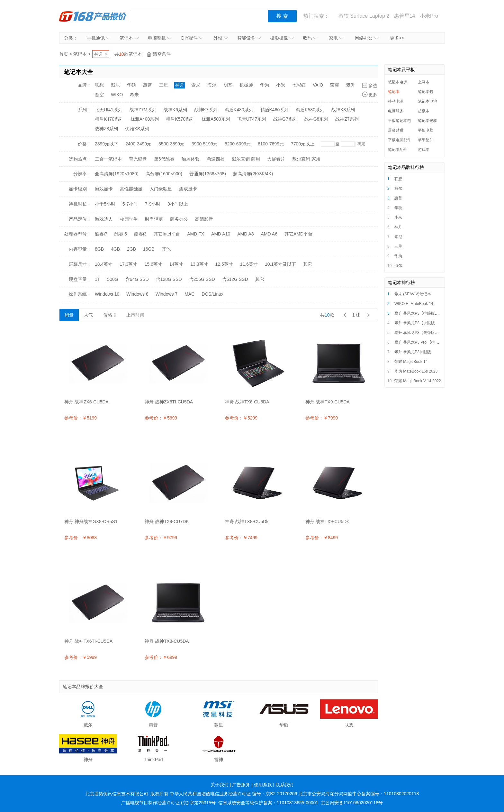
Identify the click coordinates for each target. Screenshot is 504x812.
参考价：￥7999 (322, 418)
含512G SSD (235, 279)
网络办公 (367, 38)
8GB (99, 249)
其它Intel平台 (167, 234)
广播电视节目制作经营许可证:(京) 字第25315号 (168, 803)
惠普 (148, 85)
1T (97, 279)
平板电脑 (426, 130)
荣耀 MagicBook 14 (411, 362)
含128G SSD (169, 279)
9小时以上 (178, 204)
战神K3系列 (343, 110)
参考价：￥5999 (81, 657)
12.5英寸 (224, 264)
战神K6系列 (175, 110)
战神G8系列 (316, 119)
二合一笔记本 (108, 159)
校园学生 (129, 219)
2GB (131, 249)
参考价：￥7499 (241, 538)
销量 (69, 315)
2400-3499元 (138, 144)
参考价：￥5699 (161, 418)
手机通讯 (99, 38)
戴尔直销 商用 (246, 159)
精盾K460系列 (275, 110)
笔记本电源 (398, 82)
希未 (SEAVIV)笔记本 (413, 294)
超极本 (424, 111)
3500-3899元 (171, 144)
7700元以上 (303, 144)
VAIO (318, 85)
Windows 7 (166, 294)
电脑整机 (160, 38)
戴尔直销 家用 (306, 159)
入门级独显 (161, 189)
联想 (99, 85)
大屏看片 (276, 159)
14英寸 (176, 264)
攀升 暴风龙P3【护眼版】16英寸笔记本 (428, 323)
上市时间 (135, 315)
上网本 (424, 82)
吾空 (99, 95)
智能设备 (249, 38)
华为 (265, 85)
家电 (336, 38)
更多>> (397, 38)
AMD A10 (221, 234)
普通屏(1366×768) (208, 174)
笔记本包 (426, 92)
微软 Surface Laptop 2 (364, 16)
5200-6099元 (238, 144)
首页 (64, 54)
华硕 (131, 85)
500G (113, 279)
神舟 (99, 54)
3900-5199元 (205, 144)
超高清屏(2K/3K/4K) (253, 174)
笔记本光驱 (428, 121)
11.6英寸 (249, 264)
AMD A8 (245, 234)
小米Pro (429, 16)
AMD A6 (269, 234)
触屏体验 (191, 159)
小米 (281, 85)
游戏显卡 (104, 189)
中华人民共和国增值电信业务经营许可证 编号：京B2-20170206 (233, 794)
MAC (189, 294)
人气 (88, 315)
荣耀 (335, 85)
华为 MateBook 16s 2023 (416, 371)
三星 (164, 85)
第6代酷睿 (164, 159)
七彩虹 (299, 85)
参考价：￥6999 (161, 657)
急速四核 (216, 159)
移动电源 (396, 101)
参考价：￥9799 (161, 538)
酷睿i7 (101, 234)
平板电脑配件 (400, 140)
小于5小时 (105, 204)
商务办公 (179, 219)
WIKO (117, 95)
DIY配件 (192, 38)
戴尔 (115, 85)
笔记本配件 (398, 150)
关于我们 (220, 785)
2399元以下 (107, 144)
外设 (221, 38)
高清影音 (204, 219)
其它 (308, 264)
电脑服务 (396, 111)
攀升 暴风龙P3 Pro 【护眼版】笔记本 (426, 342)
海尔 (212, 85)
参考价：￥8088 (81, 538)
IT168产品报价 (93, 16)
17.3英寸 (128, 264)
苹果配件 (426, 140)
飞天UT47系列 (252, 119)
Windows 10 (107, 294)
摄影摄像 (282, 38)
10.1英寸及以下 (280, 264)
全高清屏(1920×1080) (117, 174)
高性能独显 (131, 189)
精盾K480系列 (239, 110)
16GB (149, 249)
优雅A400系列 (145, 119)
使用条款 (263, 785)
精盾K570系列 (180, 119)
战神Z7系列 (347, 119)
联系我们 (284, 785)
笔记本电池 (428, 101)
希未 (134, 95)
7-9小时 (153, 204)
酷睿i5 (121, 234)
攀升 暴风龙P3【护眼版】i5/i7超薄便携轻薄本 (434, 313)
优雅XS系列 (137, 129)
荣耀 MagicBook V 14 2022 (418, 381)
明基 (228, 85)
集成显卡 (188, 189)
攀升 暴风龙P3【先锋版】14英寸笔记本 (428, 333)
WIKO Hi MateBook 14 (414, 304)
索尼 (196, 85)
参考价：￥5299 (241, 418)
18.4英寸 (104, 264)
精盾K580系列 (310, 110)
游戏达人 (104, 219)
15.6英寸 (153, 264)
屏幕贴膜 (396, 130)
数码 (310, 38)
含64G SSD (137, 279)
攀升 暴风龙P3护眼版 (413, 352)
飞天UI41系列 (109, 110)
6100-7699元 (271, 144)
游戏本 (424, 150)
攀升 (351, 85)
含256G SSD (202, 279)
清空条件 (162, 54)
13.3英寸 (199, 264)
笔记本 (129, 38)
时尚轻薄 (154, 219)
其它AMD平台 (298, 234)
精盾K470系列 (109, 119)
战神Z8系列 (106, 129)
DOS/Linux (212, 294)
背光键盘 (138, 159)
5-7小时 (130, 204)
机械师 (246, 85)
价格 (110, 315)
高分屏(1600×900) (164, 174)
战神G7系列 (285, 119)
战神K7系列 (206, 110)
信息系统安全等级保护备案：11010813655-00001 (268, 803)
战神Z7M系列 (143, 110)
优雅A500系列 (216, 119)
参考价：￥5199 (81, 418)
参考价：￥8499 (322, 538)
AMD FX (196, 234)
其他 (166, 249)
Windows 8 (137, 294)
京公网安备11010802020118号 (352, 803)
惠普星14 (405, 16)
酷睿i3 (140, 234)
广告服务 (241, 785)
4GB (115, 249)
